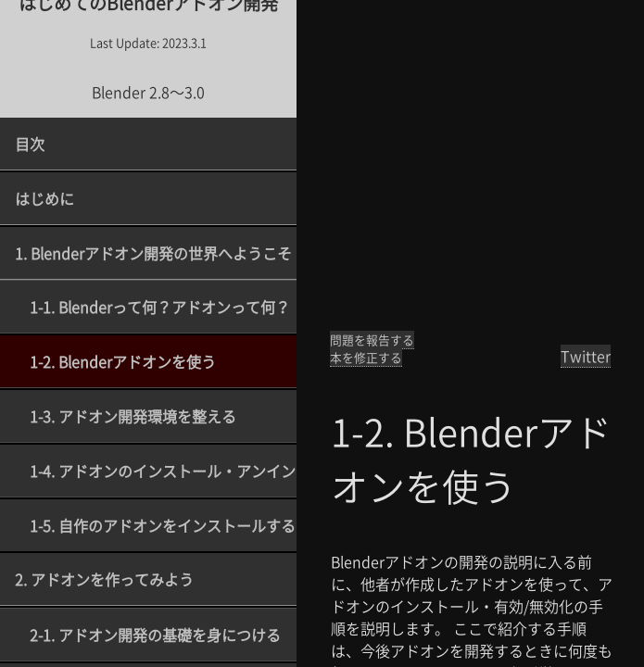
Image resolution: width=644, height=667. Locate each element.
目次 (30, 144)
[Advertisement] (470, 167)
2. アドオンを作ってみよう (104, 579)
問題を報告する (372, 340)
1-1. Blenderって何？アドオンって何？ (160, 307)
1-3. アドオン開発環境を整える (133, 416)
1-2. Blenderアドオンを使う (123, 361)
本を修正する (366, 357)
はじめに (44, 198)
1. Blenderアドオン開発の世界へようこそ (153, 253)
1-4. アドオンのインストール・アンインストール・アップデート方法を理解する (163, 471)
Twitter (586, 356)
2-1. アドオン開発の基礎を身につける (155, 635)
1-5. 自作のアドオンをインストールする (163, 525)
